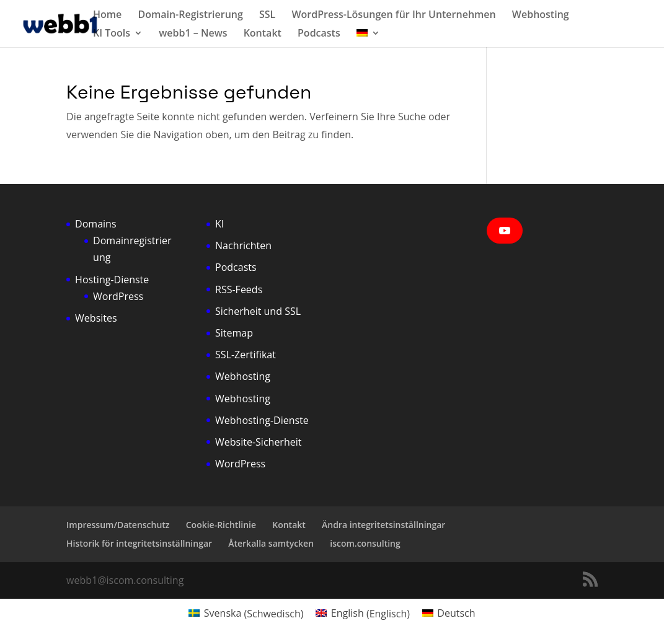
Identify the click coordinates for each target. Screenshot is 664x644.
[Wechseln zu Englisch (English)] (362, 613)
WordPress (118, 296)
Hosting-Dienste (112, 280)
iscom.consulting (365, 543)
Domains (95, 224)
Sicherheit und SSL (258, 311)
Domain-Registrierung (190, 15)
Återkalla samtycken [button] (271, 543)
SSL (267, 15)
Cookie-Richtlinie (221, 525)
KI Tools (112, 34)
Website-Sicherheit (258, 442)
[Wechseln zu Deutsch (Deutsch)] (449, 613)
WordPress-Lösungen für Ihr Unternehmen (393, 15)
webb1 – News (193, 34)
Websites (96, 318)
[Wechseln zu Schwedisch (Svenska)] (246, 613)
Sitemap (234, 333)
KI (219, 224)
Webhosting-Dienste (262, 420)
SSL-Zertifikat (246, 355)
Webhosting (541, 15)
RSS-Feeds (239, 289)
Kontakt (263, 34)
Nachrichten (243, 245)
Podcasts (319, 34)
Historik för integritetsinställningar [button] (139, 543)
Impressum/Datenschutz (118, 525)
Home (107, 15)
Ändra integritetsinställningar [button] (383, 525)
